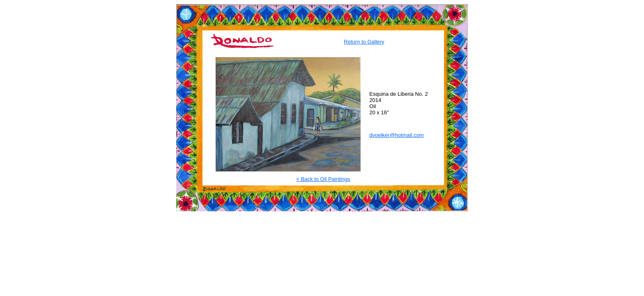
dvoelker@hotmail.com (396, 135)
